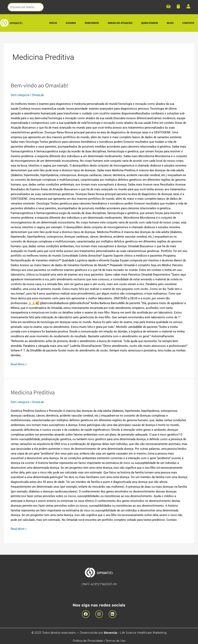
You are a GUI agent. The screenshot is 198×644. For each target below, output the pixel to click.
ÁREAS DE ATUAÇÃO (120, 23)
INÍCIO (53, 23)
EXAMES (71, 23)
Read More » (19, 364)
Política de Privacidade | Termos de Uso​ (99, 640)
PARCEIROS (92, 23)
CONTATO (188, 23)
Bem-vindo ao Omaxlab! (40, 85)
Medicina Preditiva (33, 392)
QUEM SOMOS (150, 23)
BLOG (170, 23)
